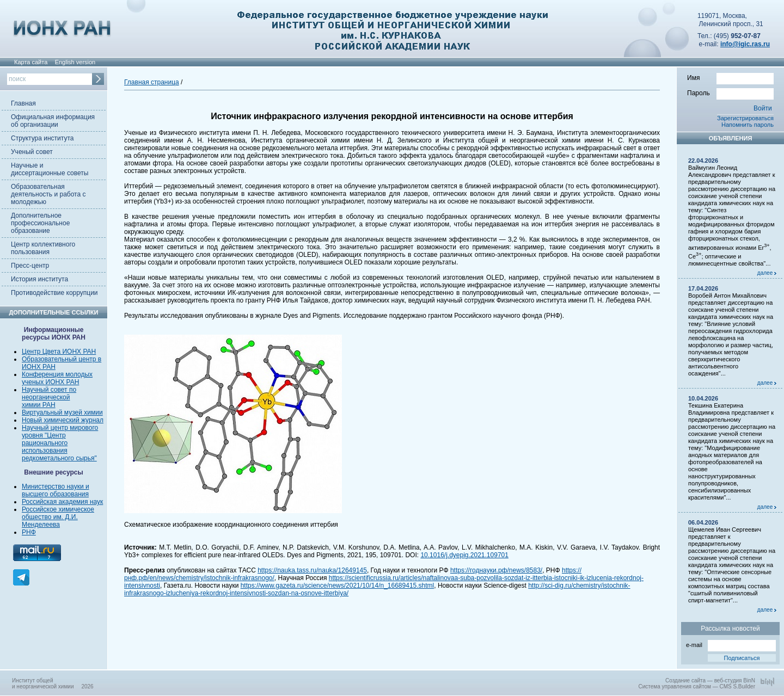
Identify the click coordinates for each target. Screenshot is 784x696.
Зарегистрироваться (745, 118)
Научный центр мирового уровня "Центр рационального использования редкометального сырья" (60, 443)
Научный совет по (49, 390)
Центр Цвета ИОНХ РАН (59, 352)
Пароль (730, 93)
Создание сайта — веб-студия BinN (710, 680)
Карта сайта (31, 62)
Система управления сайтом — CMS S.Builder (697, 686)
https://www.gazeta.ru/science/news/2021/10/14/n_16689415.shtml (338, 586)
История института (39, 279)
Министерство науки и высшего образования (56, 490)
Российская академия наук (62, 502)
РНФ (29, 532)
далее (767, 273)
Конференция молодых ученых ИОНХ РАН (57, 378)
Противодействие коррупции (54, 293)
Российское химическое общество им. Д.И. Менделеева (58, 517)
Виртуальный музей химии (62, 412)
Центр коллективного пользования (43, 248)
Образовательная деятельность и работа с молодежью (48, 194)
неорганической (46, 397)
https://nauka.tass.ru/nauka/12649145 (312, 570)
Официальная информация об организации (53, 121)
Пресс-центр (30, 266)
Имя (730, 77)
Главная (23, 103)
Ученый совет (32, 152)
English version (75, 62)
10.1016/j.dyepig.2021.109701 (464, 555)
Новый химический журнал (63, 420)
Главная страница (152, 82)
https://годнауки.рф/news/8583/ (496, 570)
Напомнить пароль (748, 125)
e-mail (731, 644)
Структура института (42, 138)
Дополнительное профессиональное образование (40, 223)
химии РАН (39, 405)
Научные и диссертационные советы (50, 169)
